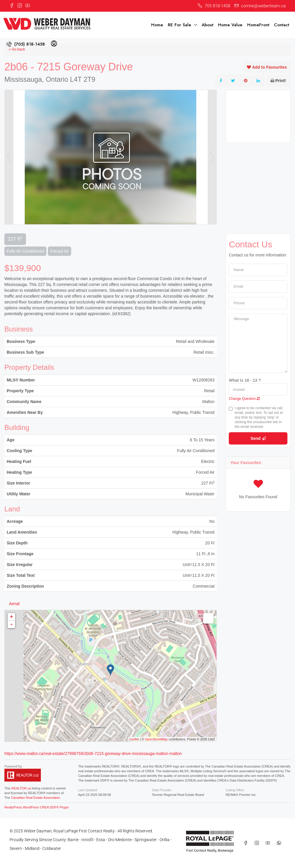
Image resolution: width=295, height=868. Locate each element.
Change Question (244, 399)
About (207, 25)
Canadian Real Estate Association (35, 798)
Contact (282, 25)
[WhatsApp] (280, 843)
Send (258, 438)
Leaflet (134, 739)
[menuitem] (26, 44)
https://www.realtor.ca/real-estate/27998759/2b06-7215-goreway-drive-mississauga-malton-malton (93, 754)
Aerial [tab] (14, 604)
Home (157, 25)
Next (212, 157)
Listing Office (235, 790)
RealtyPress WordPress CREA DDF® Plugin (37, 807)
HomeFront (258, 25)
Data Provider (162, 790)
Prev (9, 157)
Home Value (230, 25)
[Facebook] (247, 843)
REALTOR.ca (21, 788)
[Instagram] (258, 843)
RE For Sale (179, 25)
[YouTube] (269, 843)
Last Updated (88, 790)
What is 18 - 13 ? (245, 380)
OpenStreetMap (156, 739)
